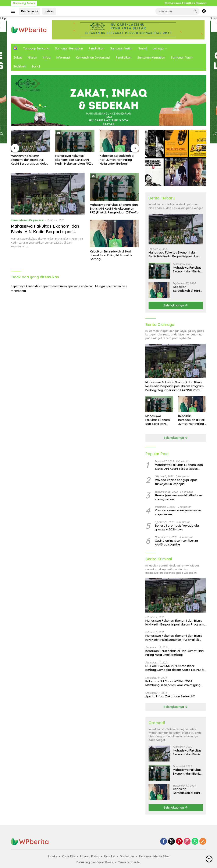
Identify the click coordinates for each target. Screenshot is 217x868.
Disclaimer (127, 856)
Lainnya (158, 48)
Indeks (49, 11)
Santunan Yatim (121, 48)
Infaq (47, 57)
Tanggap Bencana (36, 48)
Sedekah (19, 66)
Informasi (63, 57)
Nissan (32, 57)
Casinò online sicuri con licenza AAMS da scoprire (176, 543)
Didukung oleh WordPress (95, 862)
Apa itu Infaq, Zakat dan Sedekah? (170, 696)
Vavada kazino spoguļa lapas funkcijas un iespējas (176, 482)
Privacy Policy (90, 856)
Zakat (18, 57)
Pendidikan (97, 48)
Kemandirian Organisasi (93, 57)
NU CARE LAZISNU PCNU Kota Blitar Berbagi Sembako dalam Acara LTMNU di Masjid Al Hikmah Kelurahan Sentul (175, 668)
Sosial (143, 48)
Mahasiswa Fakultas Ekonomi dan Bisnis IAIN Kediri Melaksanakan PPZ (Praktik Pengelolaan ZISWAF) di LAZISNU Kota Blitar (73, 160)
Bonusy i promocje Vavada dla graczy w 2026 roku (177, 527)
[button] (195, 11)
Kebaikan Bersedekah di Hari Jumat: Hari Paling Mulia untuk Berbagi (117, 160)
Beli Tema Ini (29, 11)
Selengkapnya (176, 305)
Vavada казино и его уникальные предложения (178, 512)
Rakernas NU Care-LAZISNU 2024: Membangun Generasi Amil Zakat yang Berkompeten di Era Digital (173, 683)
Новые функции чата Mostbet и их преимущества (179, 497)
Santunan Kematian (69, 48)
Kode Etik (69, 856)
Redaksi (109, 856)
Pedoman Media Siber (154, 856)
